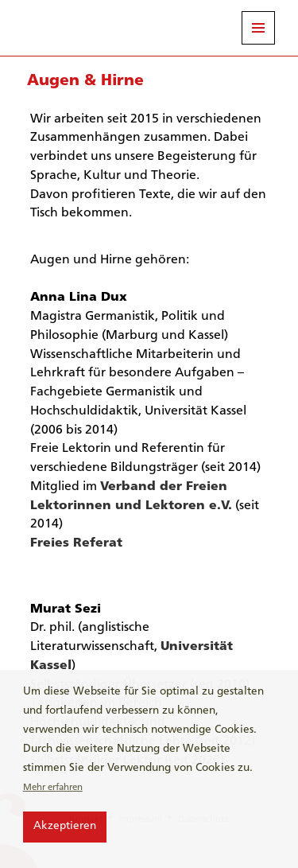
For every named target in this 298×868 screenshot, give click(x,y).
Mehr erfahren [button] (53, 788)
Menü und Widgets (258, 28)
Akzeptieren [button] (65, 826)
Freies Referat (76, 543)
